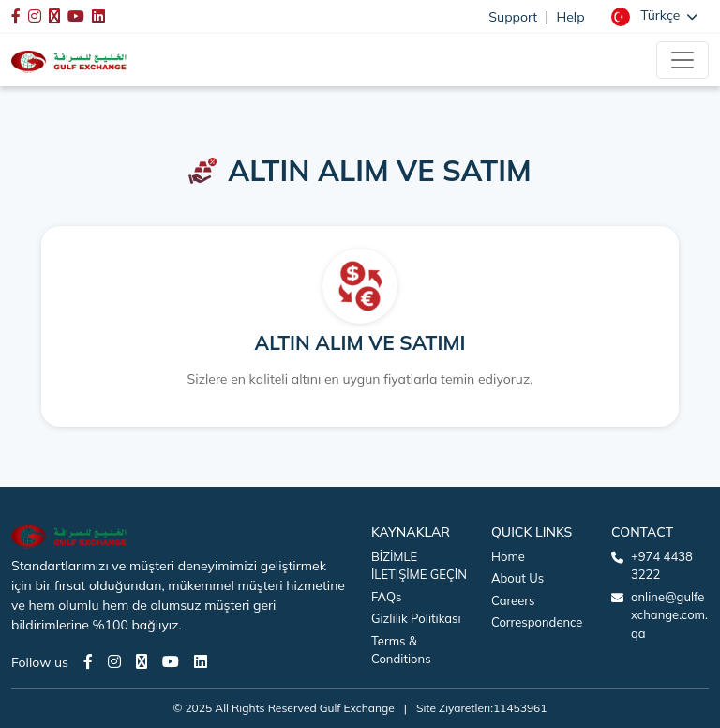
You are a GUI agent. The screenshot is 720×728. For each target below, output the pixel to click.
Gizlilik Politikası (416, 618)
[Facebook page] (88, 661)
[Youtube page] (171, 661)
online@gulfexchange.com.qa (669, 615)
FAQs (386, 597)
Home (508, 556)
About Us (517, 578)
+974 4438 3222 (662, 566)
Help (571, 17)
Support (513, 17)
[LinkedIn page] (201, 661)
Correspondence (537, 622)
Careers (513, 600)
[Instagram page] (114, 661)
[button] (654, 16)
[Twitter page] (142, 661)
